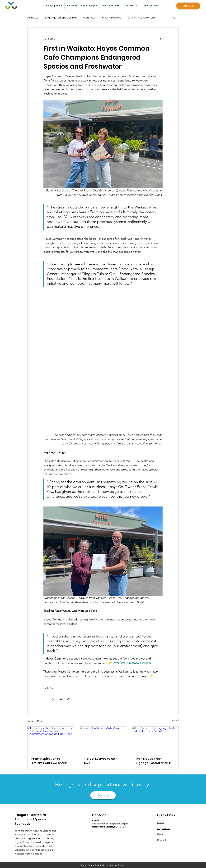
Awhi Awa (89, 18)
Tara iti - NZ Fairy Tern (141, 18)
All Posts (33, 18)
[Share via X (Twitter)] (53, 699)
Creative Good (116, 865)
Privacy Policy (87, 865)
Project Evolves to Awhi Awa (101, 761)
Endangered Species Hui (61, 18)
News (160, 834)
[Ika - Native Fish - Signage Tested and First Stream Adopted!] (155, 740)
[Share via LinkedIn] (61, 699)
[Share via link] (69, 699)
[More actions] (161, 39)
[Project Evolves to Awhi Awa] (103, 740)
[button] (175, 18)
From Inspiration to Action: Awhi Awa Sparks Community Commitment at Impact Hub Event (50, 761)
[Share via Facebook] (45, 699)
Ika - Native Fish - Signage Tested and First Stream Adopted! (155, 761)
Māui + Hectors (112, 18)
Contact (162, 840)
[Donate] (188, 6)
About (161, 823)
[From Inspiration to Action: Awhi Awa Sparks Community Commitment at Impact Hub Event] (51, 740)
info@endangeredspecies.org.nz (110, 824)
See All (175, 720)
